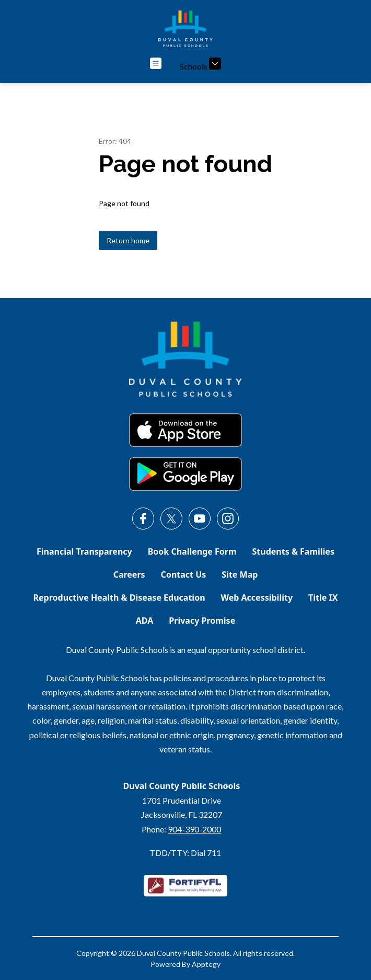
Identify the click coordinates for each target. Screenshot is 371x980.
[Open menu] (156, 63)
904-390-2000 (194, 829)
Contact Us (184, 575)
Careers (129, 575)
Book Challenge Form (192, 551)
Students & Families (293, 551)
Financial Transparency (84, 551)
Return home (128, 240)
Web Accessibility (257, 598)
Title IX (323, 598)
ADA (145, 621)
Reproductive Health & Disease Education (119, 598)
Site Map (240, 575)
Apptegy (206, 964)
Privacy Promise (202, 621)
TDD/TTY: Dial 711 (185, 853)
